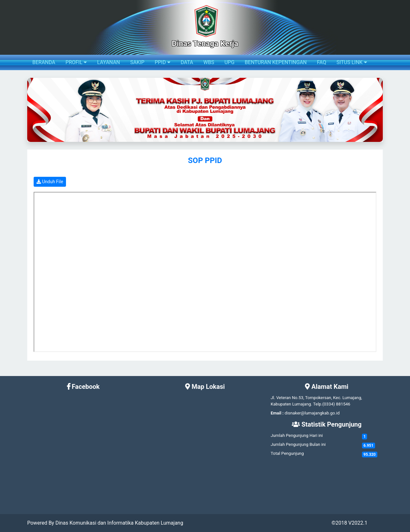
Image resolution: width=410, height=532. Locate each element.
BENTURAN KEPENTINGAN (276, 62)
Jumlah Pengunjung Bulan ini (298, 444)
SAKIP (137, 62)
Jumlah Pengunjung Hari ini (297, 435)
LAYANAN (108, 62)
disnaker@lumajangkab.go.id (312, 413)
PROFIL (76, 62)
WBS (209, 62)
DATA (187, 62)
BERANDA (44, 62)
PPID (163, 62)
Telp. (318, 404)
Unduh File (50, 182)
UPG (230, 62)
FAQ (322, 62)
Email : (277, 413)
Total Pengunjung (287, 453)
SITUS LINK (352, 62)
